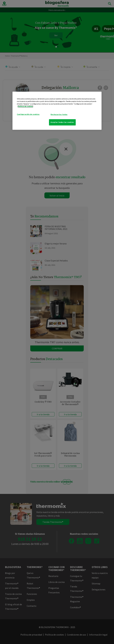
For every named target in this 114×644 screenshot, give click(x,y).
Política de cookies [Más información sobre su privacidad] (25, 106)
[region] (57, 111)
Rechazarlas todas (59, 114)
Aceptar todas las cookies (62, 122)
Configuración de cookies (28, 114)
